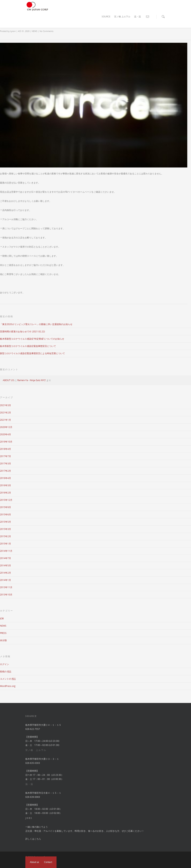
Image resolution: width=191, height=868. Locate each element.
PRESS (3, 633)
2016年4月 (6, 478)
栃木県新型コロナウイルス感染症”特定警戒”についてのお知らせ (32, 339)
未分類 (3, 640)
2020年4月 (6, 434)
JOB (2, 618)
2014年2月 (6, 573)
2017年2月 (6, 471)
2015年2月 (6, 536)
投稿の (6, 671)
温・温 (137, 17)
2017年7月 (6, 456)
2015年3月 (6, 529)
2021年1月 (6, 420)
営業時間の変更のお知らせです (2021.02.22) (22, 331)
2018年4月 (6, 449)
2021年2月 (6, 413)
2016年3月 (6, 485)
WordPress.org (8, 686)
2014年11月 (6, 551)
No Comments (46, 31)
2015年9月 (6, 507)
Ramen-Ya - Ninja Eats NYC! (32, 380)
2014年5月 (6, 565)
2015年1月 (6, 544)
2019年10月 (6, 442)
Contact (48, 862)
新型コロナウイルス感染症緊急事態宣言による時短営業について (32, 353)
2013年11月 (6, 587)
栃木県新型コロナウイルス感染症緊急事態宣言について (28, 346)
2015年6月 (6, 514)
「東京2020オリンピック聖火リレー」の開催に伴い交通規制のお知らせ (36, 324)
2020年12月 (6, 427)
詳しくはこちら (33, 839)
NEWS (35, 31)
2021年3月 (6, 405)
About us (34, 862)
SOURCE (106, 17)
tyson (13, 31)
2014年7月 (6, 558)
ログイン (4, 664)
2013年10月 (6, 595)
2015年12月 (6, 500)
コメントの (8, 679)
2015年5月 (6, 522)
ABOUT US (8, 380)
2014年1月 (6, 580)
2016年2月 (6, 493)
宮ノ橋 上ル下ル (122, 17)
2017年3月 (6, 463)
